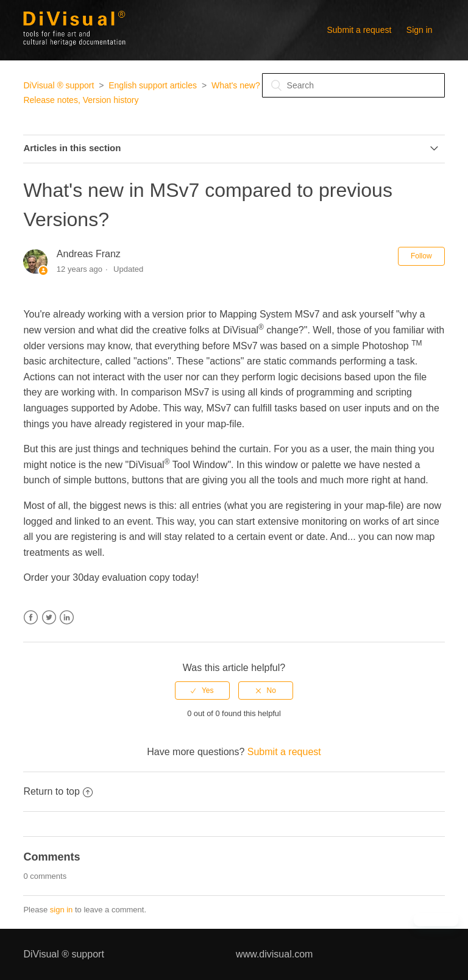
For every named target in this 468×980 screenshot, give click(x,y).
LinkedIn (67, 618)
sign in (62, 910)
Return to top (58, 791)
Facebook (31, 618)
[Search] (353, 85)
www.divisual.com (274, 954)
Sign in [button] (420, 30)
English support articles (153, 85)
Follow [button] (421, 256)
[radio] (202, 691)
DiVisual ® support (58, 85)
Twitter (49, 618)
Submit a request (360, 30)
